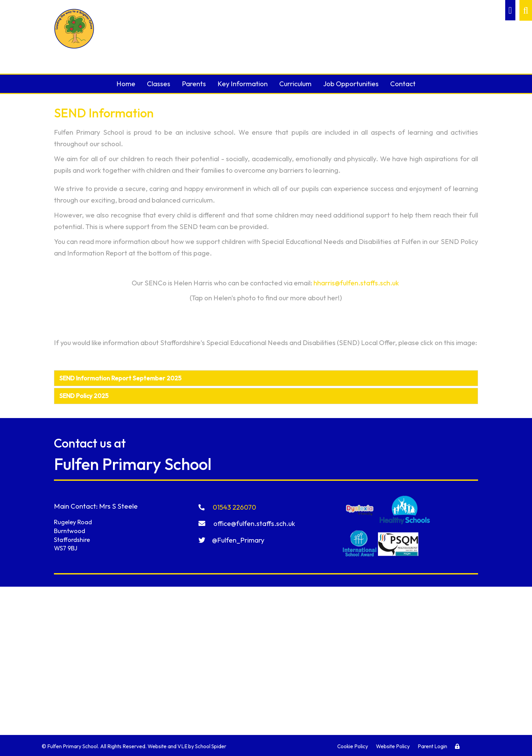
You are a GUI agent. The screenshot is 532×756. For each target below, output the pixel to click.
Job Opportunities (351, 84)
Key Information (243, 84)
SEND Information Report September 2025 (120, 378)
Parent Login (432, 746)
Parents (194, 84)
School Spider (211, 746)
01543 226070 (228, 507)
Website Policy (393, 746)
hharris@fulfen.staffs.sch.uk (356, 283)
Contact (403, 84)
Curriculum (295, 84)
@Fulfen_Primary (231, 540)
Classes (159, 84)
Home (126, 84)
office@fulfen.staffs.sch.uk (247, 523)
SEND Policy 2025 (84, 396)
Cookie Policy (353, 746)
